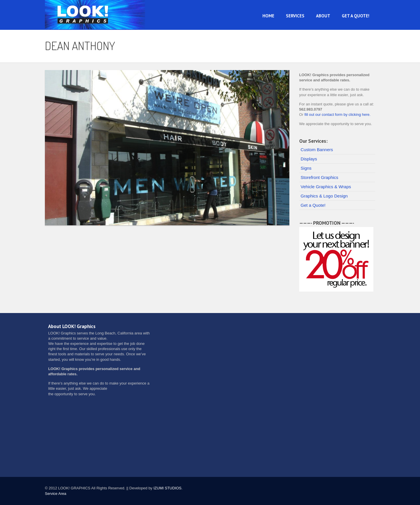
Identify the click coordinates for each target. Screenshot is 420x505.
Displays (309, 159)
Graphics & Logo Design (324, 196)
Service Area (56, 494)
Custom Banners (317, 150)
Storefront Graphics (319, 177)
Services (295, 16)
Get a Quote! (356, 16)
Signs (306, 168)
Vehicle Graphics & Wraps (326, 187)
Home (268, 16)
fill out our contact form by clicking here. (337, 115)
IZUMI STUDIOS (168, 488)
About (323, 16)
